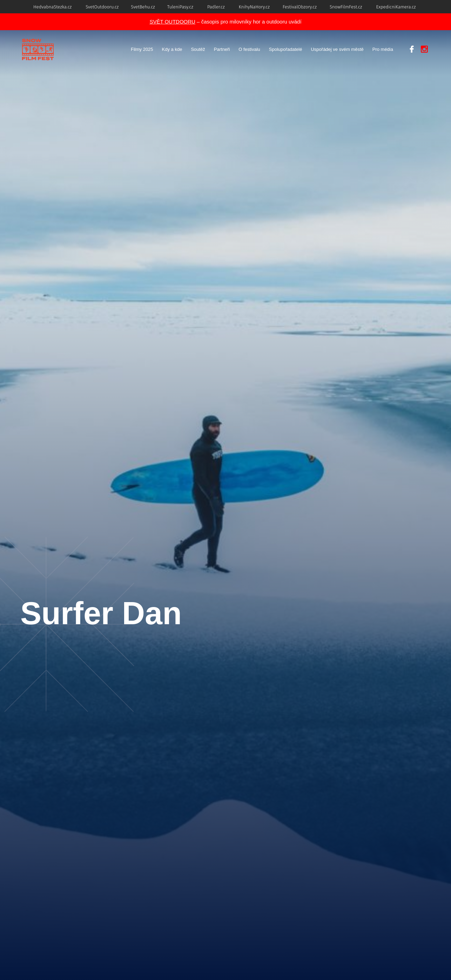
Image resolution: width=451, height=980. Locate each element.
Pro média (383, 49)
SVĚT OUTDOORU (172, 22)
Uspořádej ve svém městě (337, 49)
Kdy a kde (172, 49)
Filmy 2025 (142, 49)
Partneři (222, 49)
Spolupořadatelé (286, 49)
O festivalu (249, 49)
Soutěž (198, 49)
